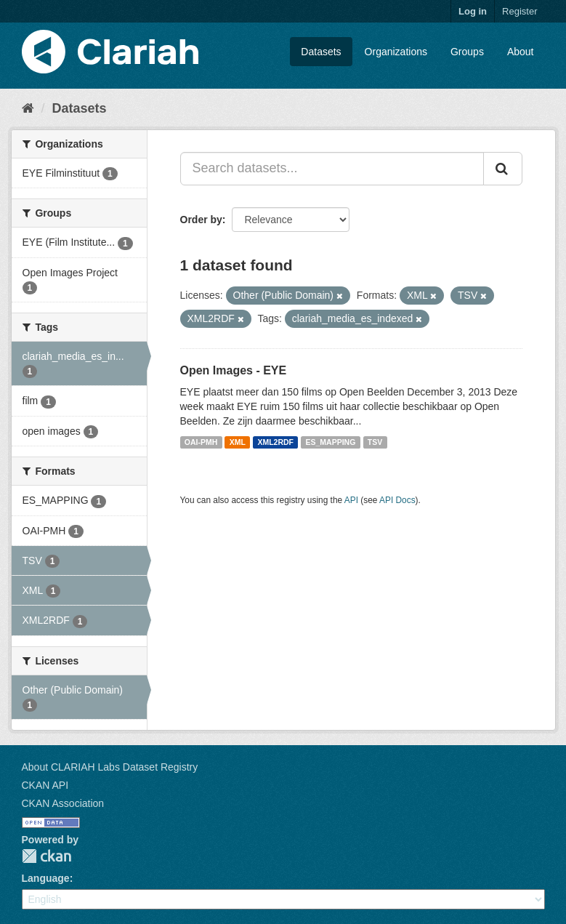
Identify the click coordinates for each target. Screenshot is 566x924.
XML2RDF (275, 442)
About (521, 52)
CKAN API (45, 785)
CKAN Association (63, 803)
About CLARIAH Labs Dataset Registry (110, 767)
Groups (467, 52)
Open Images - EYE (234, 370)
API (351, 500)
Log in (473, 11)
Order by (201, 220)
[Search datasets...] (332, 169)
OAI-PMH (201, 442)
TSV (375, 442)
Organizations (396, 52)
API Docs (397, 500)
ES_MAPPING (331, 442)
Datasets (321, 52)
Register (519, 11)
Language (46, 878)
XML (238, 442)
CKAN (47, 856)
